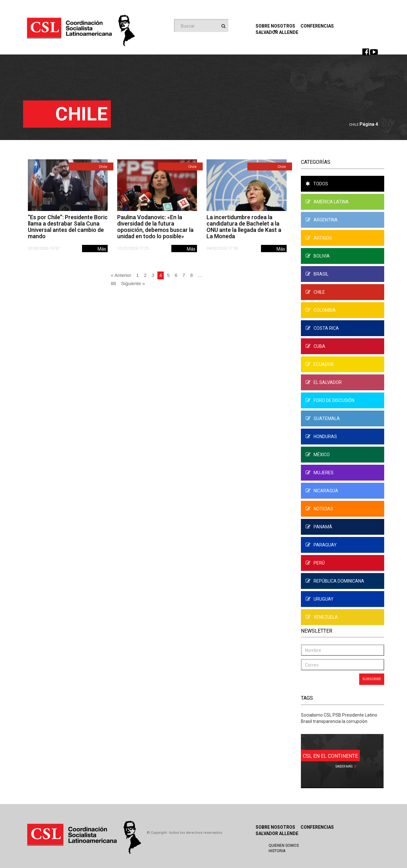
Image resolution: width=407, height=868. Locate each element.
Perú (315, 563)
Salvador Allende (277, 833)
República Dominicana (335, 581)
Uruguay (320, 599)
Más (102, 249)
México (318, 455)
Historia (277, 851)
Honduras (321, 437)
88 (114, 283)
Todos (317, 184)
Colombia (321, 310)
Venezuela (322, 617)
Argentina (322, 220)
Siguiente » (133, 283)
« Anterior (121, 275)
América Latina (327, 202)
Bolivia (318, 256)
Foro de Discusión (330, 400)
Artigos (319, 238)
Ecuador (320, 364)
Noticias (319, 509)
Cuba (315, 346)
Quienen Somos (284, 846)
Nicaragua (322, 491)
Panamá (319, 527)
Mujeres (320, 473)
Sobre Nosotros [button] (275, 28)
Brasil (317, 274)
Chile (354, 125)
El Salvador (324, 382)
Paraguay (321, 545)
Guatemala (323, 418)
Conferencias (317, 26)
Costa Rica (322, 328)
